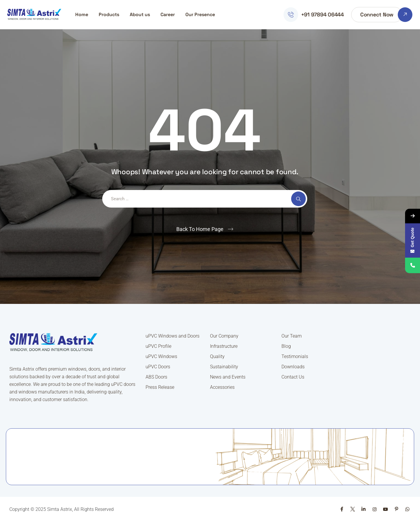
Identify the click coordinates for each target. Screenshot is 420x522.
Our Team (292, 336)
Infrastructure (224, 346)
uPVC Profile (158, 346)
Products (109, 14)
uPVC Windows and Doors (173, 336)
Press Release (160, 387)
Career (168, 14)
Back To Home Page (200, 229)
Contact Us (293, 377)
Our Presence (200, 14)
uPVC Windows (161, 356)
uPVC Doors (158, 367)
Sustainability (224, 367)
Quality (217, 356)
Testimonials (295, 356)
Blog (286, 346)
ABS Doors (156, 377)
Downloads (293, 367)
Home (82, 14)
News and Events (228, 377)
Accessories (222, 387)
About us (140, 14)
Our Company (224, 336)
